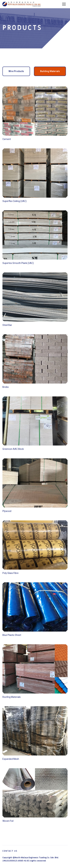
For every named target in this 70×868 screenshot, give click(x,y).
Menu (64, 4)
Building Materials (50, 71)
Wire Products (16, 71)
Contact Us (10, 851)
